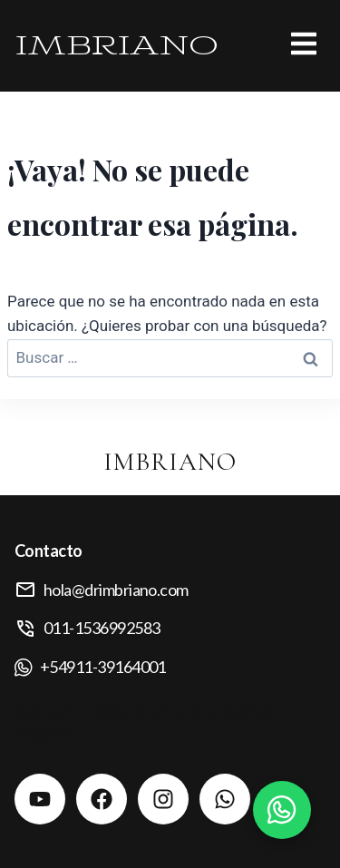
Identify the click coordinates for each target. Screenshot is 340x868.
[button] (272, 46)
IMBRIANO (117, 46)
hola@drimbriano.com (116, 590)
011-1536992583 (102, 628)
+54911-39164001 (103, 667)
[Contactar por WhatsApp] (282, 810)
